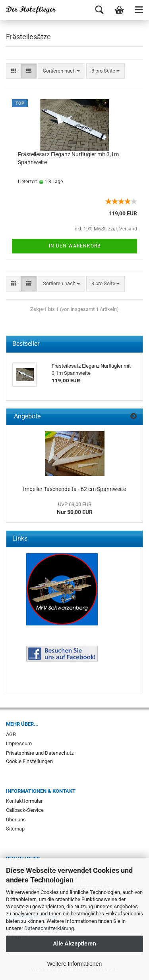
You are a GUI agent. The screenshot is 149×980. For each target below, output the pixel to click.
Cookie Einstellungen (29, 761)
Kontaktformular (24, 801)
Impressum (19, 743)
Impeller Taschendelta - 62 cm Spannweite (74, 489)
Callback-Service (25, 810)
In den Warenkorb (75, 246)
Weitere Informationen (74, 964)
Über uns (16, 820)
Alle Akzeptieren (74, 944)
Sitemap (15, 829)
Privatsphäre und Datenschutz (40, 753)
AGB (11, 734)
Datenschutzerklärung (49, 928)
